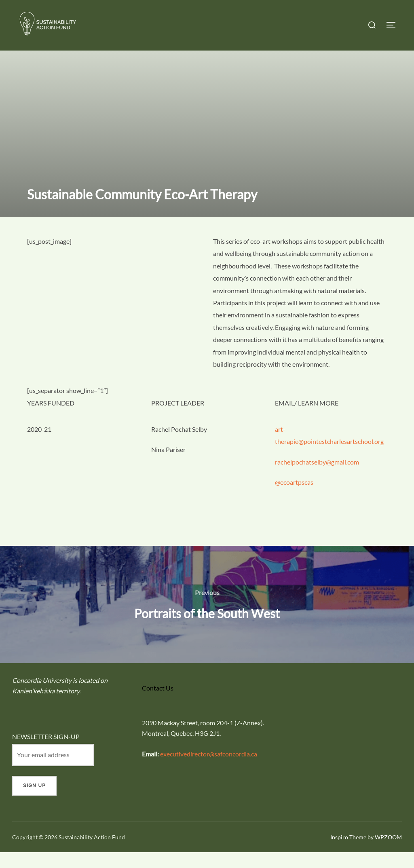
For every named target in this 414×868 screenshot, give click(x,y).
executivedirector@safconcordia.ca (209, 770)
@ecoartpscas (294, 498)
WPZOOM (388, 852)
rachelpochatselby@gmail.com (317, 478)
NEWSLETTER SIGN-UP (46, 752)
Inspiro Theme (348, 852)
